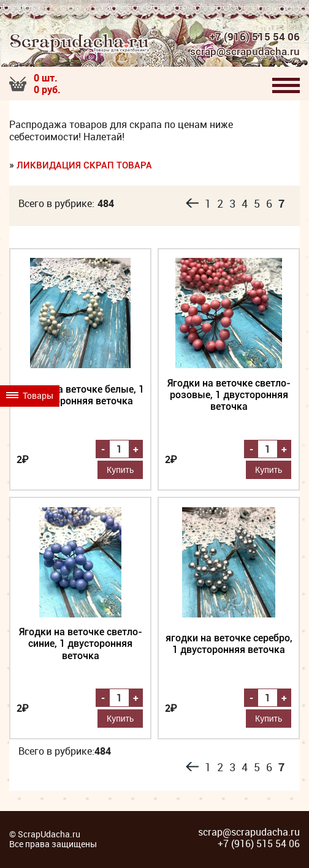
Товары (32, 445)
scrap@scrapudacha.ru (243, 52)
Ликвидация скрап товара (84, 166)
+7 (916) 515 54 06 (254, 37)
